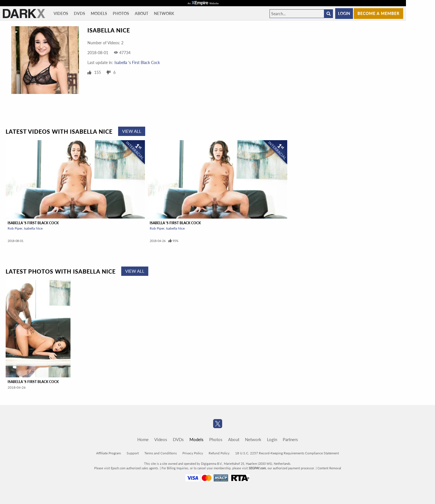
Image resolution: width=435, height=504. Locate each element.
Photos (121, 13)
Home (143, 439)
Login (344, 13)
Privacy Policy (193, 453)
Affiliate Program (109, 453)
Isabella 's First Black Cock (137, 62)
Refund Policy (219, 453)
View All (132, 131)
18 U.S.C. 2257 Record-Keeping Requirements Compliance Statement (287, 453)
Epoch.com (118, 468)
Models (99, 13)
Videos (61, 13)
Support (133, 453)
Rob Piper (15, 228)
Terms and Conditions (161, 453)
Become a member (378, 13)
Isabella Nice (33, 228)
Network (164, 13)
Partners (290, 439)
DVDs (80, 13)
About (142, 13)
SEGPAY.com (257, 468)
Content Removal (329, 468)
